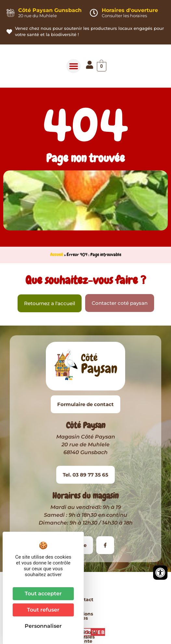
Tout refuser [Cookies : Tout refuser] (43, 610)
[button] (73, 66)
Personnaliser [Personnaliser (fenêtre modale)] (43, 626)
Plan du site (86, 614)
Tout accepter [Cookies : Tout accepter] (43, 594)
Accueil (57, 255)
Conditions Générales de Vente (125, 600)
